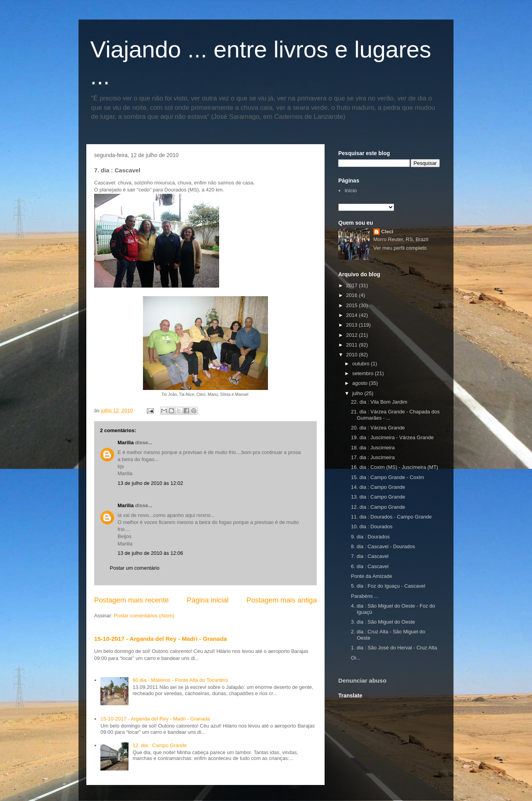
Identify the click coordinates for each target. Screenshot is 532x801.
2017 (353, 285)
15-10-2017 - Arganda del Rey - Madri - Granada (161, 639)
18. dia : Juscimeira (373, 448)
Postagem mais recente (131, 600)
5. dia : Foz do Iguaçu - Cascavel (388, 586)
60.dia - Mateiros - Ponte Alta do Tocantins (180, 680)
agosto (361, 383)
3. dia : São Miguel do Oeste (383, 622)
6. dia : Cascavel (370, 566)
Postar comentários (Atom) (144, 616)
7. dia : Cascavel (370, 556)
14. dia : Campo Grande (378, 487)
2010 (353, 355)
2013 (353, 325)
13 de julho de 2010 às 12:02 (150, 483)
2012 (353, 335)
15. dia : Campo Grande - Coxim (387, 477)
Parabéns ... (364, 596)
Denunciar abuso (362, 680)
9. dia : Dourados (370, 537)
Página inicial (208, 600)
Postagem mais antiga (282, 600)
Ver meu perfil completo (400, 248)
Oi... (355, 658)
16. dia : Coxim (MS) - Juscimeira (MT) (394, 467)
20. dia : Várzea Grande (378, 428)
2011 (353, 345)
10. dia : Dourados (371, 527)
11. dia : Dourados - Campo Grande (391, 517)
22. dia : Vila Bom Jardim (379, 402)
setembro (364, 373)
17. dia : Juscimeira (373, 457)
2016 (353, 295)
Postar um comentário (135, 568)
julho (358, 393)
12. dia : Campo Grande (160, 745)
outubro (362, 364)
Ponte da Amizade (371, 576)
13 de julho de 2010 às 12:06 (150, 553)
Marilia (126, 443)
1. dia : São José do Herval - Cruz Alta (394, 648)
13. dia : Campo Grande (378, 497)
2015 (353, 305)
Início (351, 190)
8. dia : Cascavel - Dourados (383, 546)
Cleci (387, 232)
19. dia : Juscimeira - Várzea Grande (392, 437)
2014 (353, 315)
